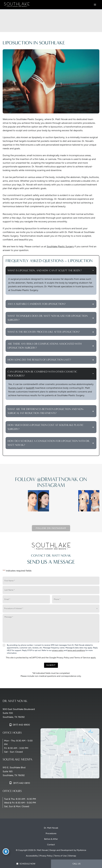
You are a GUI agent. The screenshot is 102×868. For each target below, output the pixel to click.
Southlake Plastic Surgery (60, 246)
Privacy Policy (46, 856)
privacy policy (58, 650)
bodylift (30, 388)
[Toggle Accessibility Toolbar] (6, 852)
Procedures (51, 833)
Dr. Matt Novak (51, 828)
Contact (51, 845)
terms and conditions (76, 650)
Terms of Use (60, 856)
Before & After (51, 839)
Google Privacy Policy (59, 658)
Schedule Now (26, 864)
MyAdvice (81, 850)
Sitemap (72, 856)
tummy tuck (15, 388)
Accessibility (32, 856)
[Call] (20, 725)
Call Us (76, 864)
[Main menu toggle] (95, 5)
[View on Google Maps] (70, 753)
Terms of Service (82, 658)
